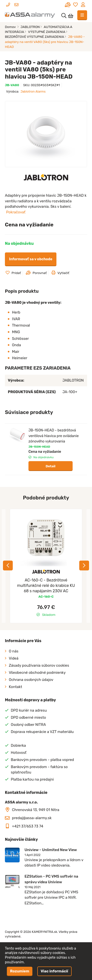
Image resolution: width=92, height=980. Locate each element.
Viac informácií (54, 971)
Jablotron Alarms (33, 91)
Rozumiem (20, 971)
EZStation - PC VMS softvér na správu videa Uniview (51, 879)
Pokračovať (16, 212)
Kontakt (15, 687)
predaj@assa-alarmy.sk (32, 818)
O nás (14, 651)
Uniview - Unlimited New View (51, 850)
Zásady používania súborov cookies (39, 665)
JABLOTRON (30, 27)
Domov (11, 27)
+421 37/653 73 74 (28, 826)
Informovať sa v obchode (31, 259)
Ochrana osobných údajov (31, 680)
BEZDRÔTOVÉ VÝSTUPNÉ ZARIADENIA (34, 37)
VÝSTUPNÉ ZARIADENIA (47, 32)
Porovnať (36, 273)
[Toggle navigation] (82, 15)
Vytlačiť (60, 273)
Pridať (13, 273)
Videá (14, 658)
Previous (8, 566)
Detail (51, 466)
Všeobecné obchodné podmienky (37, 673)
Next (84, 566)
